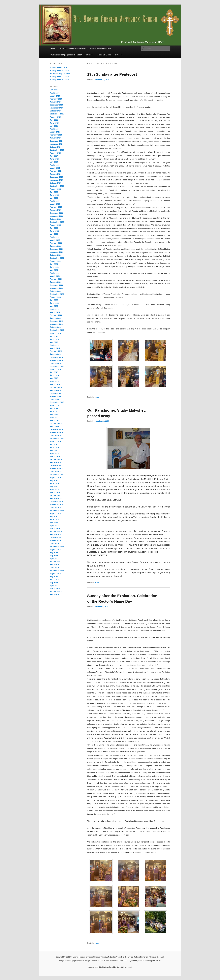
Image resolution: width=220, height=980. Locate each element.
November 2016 (57, 432)
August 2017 (55, 405)
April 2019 (54, 345)
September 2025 (57, 114)
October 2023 (56, 183)
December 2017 (57, 393)
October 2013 (56, 543)
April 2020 (54, 309)
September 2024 (57, 150)
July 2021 (54, 264)
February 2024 (56, 171)
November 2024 (57, 144)
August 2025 (55, 117)
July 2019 (54, 336)
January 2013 (56, 564)
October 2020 (56, 291)
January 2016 (56, 462)
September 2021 (57, 258)
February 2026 (56, 99)
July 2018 (54, 372)
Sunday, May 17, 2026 (59, 76)
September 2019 (57, 330)
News (97, 397)
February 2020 (56, 315)
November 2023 (57, 180)
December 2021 (57, 249)
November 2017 (57, 396)
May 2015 (54, 486)
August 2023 (55, 189)
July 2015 (54, 480)
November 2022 (57, 216)
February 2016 (56, 459)
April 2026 (54, 93)
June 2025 (54, 123)
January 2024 (56, 174)
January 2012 (56, 594)
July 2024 (54, 156)
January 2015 (56, 498)
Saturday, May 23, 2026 (60, 73)
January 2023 (56, 210)
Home (53, 49)
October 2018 (56, 363)
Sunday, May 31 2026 (59, 67)
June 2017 (54, 411)
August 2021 (55, 261)
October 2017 (56, 399)
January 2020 (56, 318)
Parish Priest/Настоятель (101, 49)
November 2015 (57, 468)
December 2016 (57, 429)
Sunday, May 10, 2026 (59, 79)
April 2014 (54, 525)
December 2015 (57, 465)
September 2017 (57, 402)
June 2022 (54, 231)
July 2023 (54, 192)
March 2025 (55, 132)
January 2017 (56, 426)
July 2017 (54, 408)
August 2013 (55, 550)
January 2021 (56, 282)
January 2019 (56, 354)
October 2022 (56, 219)
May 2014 (54, 522)
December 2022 (57, 213)
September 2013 (57, 546)
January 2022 (56, 246)
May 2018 (54, 378)
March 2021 (55, 276)
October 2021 (56, 255)
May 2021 (54, 270)
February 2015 (56, 495)
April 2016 (54, 453)
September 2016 (57, 438)
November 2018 (57, 360)
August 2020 (55, 297)
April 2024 (54, 165)
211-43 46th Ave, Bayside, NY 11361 (110, 967)
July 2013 (54, 552)
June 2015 (54, 483)
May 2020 (54, 306)
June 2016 (54, 447)
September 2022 (57, 222)
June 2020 (54, 303)
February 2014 (56, 531)
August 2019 (55, 333)
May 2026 (54, 90)
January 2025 (56, 138)
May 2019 (54, 342)
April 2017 (54, 417)
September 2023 (57, 186)
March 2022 (55, 240)
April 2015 (54, 489)
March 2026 (55, 96)
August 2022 (55, 225)
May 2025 (54, 126)
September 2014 (57, 510)
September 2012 (57, 570)
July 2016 (54, 444)
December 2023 (57, 177)
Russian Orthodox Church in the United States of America (124, 957)
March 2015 (55, 492)
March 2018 (55, 384)
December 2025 (57, 105)
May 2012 (54, 582)
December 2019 (57, 321)
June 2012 (54, 580)
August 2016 (55, 441)
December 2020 (57, 285)
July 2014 (54, 516)
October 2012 (56, 567)
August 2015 (55, 477)
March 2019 (55, 348)
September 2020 (57, 294)
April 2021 (54, 273)
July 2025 (54, 120)
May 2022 (54, 234)
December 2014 (57, 501)
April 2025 (54, 129)
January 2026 (56, 102)
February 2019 (56, 351)
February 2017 (56, 423)
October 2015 (56, 471)
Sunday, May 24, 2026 (59, 70)
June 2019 (54, 339)
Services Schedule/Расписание (73, 49)
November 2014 (57, 504)
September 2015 (57, 474)
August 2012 (55, 574)
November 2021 (57, 252)
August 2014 (55, 513)
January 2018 (56, 390)
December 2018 (57, 357)
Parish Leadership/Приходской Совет (66, 55)
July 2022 (54, 228)
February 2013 (56, 561)
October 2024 (56, 147)
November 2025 (57, 108)
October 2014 (56, 507)
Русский (90, 55)
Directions (119, 55)
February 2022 (56, 243)
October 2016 (56, 435)
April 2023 (54, 201)
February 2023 (56, 207)
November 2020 (57, 288)
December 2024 (57, 141)
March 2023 (55, 204)
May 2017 (54, 414)
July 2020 (54, 300)
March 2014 (55, 528)
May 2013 (54, 555)
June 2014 (54, 519)
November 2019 (57, 324)
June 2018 (54, 375)
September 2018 (57, 366)
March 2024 (55, 168)
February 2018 (56, 387)
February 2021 (56, 279)
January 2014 (56, 534)
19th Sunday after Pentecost (112, 74)
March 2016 (55, 456)
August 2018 (55, 369)
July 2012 (54, 577)
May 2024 (54, 162)
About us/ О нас (104, 55)
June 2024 (54, 159)
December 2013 (57, 537)
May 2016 (54, 450)
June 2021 (54, 267)
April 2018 (54, 381)
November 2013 (57, 540)
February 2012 (56, 591)
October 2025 (56, 111)
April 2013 (54, 558)
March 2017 (55, 420)
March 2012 (55, 588)
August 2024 (55, 153)
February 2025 (56, 135)
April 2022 (54, 237)
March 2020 (55, 312)
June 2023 (54, 195)
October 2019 (56, 327)
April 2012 (54, 585)
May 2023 (54, 198)
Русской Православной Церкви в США (145, 961)
